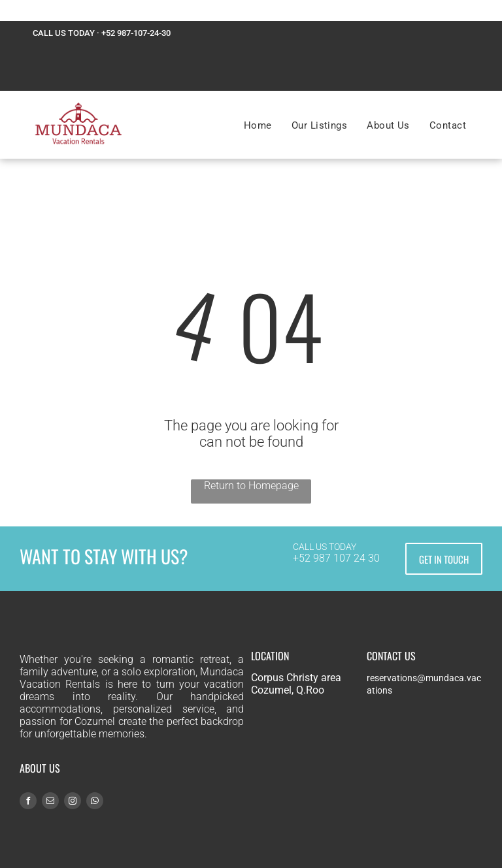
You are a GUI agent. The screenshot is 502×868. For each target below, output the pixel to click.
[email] (50, 802)
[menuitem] (258, 125)
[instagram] (73, 802)
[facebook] (28, 802)
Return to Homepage (251, 486)
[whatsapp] (95, 802)
